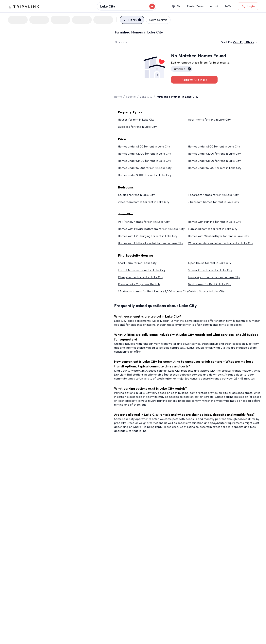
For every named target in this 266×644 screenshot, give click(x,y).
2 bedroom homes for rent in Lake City (144, 202)
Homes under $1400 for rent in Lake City (144, 161)
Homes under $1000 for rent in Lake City (144, 154)
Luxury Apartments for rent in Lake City (214, 277)
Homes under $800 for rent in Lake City (144, 146)
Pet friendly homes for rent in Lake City (144, 222)
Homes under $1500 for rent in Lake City (214, 161)
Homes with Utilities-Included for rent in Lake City (150, 243)
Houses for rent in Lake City (136, 120)
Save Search (158, 20)
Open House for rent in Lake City (210, 263)
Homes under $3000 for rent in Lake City (145, 175)
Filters (132, 20)
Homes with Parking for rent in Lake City (214, 222)
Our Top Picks (246, 42)
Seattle (131, 97)
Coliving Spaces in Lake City (206, 291)
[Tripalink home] (23, 6)
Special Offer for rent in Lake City (210, 270)
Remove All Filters (194, 80)
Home (118, 97)
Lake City (146, 97)
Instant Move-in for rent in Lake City (142, 270)
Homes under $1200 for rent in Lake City (214, 154)
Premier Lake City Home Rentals (139, 284)
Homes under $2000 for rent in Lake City (145, 168)
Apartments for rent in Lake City (209, 120)
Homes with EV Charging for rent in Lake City (148, 236)
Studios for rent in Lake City (136, 195)
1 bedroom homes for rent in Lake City (213, 195)
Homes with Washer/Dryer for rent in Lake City (218, 236)
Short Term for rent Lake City (137, 263)
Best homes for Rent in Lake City (210, 284)
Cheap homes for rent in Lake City (141, 277)
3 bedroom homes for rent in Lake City (213, 202)
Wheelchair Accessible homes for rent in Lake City (221, 243)
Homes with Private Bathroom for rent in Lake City (151, 229)
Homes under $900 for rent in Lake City (214, 146)
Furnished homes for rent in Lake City (213, 229)
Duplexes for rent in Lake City (137, 127)
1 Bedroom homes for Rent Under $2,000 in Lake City (153, 291)
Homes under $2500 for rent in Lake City (215, 168)
